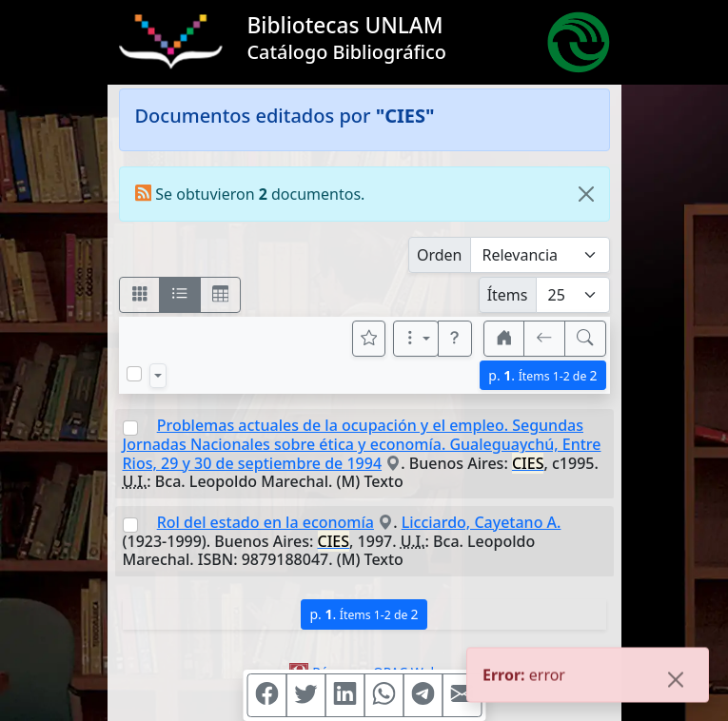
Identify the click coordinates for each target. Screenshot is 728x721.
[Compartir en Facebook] (266, 695)
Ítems (508, 295)
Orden (440, 255)
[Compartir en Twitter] (305, 695)
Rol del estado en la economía (266, 522)
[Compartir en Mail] (462, 695)
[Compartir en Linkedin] (344, 695)
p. (542, 375)
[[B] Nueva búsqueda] (585, 339)
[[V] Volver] (544, 339)
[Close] (586, 194)
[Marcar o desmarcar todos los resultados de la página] (134, 374)
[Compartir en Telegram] (423, 695)
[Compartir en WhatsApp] (384, 695)
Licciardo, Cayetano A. (482, 522)
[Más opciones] (416, 339)
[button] (455, 339)
